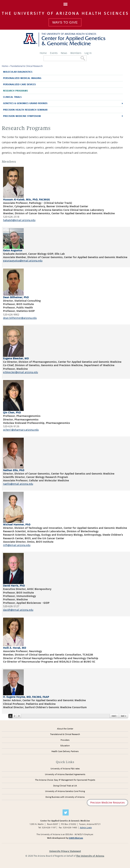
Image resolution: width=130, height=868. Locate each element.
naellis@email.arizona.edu (18, 484)
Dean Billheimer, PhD (16, 297)
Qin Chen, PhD (12, 413)
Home (43, 53)
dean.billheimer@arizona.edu (20, 318)
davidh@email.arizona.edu (18, 610)
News (64, 53)
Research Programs (15, 91)
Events (54, 53)
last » (124, 716)
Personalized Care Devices (19, 84)
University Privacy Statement (65, 851)
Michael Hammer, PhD (17, 525)
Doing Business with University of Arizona (65, 797)
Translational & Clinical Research (26, 66)
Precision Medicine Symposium (22, 116)
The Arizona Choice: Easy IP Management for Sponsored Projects (65, 780)
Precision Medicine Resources (107, 803)
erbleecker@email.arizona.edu (20, 372)
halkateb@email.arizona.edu (19, 220)
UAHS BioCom (76, 838)
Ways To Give (65, 22)
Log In (88, 53)
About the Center (65, 729)
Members (76, 53)
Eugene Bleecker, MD (16, 358)
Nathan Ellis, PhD (14, 470)
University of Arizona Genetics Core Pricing (65, 791)
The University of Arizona (90, 856)
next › (114, 716)
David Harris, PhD (14, 586)
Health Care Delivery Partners (65, 751)
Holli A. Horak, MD (15, 648)
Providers (65, 740)
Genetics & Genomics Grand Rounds (25, 103)
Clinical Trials (12, 97)
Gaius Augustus (13, 250)
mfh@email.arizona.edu (17, 545)
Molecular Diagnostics (18, 72)
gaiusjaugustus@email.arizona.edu (23, 261)
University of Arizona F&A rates (65, 769)
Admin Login (86, 828)
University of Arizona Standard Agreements (65, 774)
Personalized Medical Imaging (22, 78)
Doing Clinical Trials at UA (65, 786)
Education (65, 746)
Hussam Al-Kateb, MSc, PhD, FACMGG (26, 200)
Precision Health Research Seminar (25, 110)
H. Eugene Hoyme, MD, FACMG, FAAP (26, 697)
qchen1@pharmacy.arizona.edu (21, 430)
